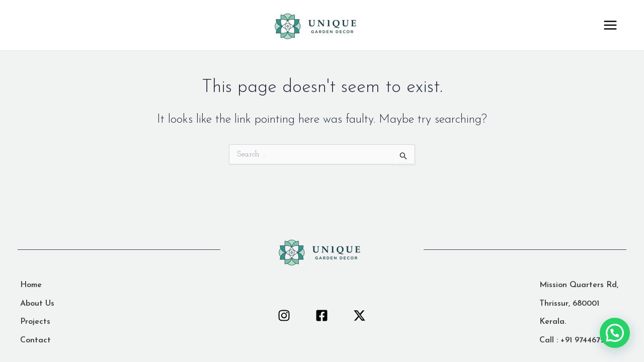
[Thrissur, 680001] (569, 304)
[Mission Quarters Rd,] (579, 285)
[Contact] (35, 340)
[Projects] (35, 322)
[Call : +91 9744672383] (578, 340)
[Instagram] (284, 315)
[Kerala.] (553, 322)
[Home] (31, 285)
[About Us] (37, 304)
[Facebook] (322, 315)
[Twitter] (359, 315)
